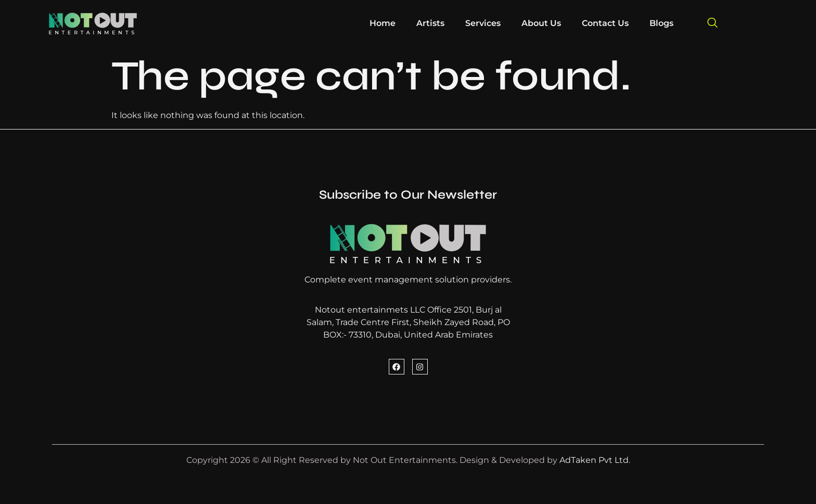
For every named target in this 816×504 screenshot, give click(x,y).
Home (382, 23)
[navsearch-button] (712, 23)
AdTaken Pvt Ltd (594, 460)
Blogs (661, 23)
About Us (541, 23)
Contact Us (605, 23)
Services (483, 23)
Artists (430, 23)
